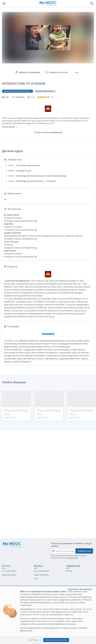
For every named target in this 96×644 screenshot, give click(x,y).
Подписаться (84, 551)
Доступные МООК (42, 571)
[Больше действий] (77, 72)
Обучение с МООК (42, 594)
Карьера (38, 602)
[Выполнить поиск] (92, 3)
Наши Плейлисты (41, 575)
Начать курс (48, 640)
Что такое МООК (9, 571)
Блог (36, 579)
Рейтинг (69, 571)
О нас (4, 594)
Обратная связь (9, 575)
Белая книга (39, 598)
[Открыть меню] (4, 3)
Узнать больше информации (48, 132)
